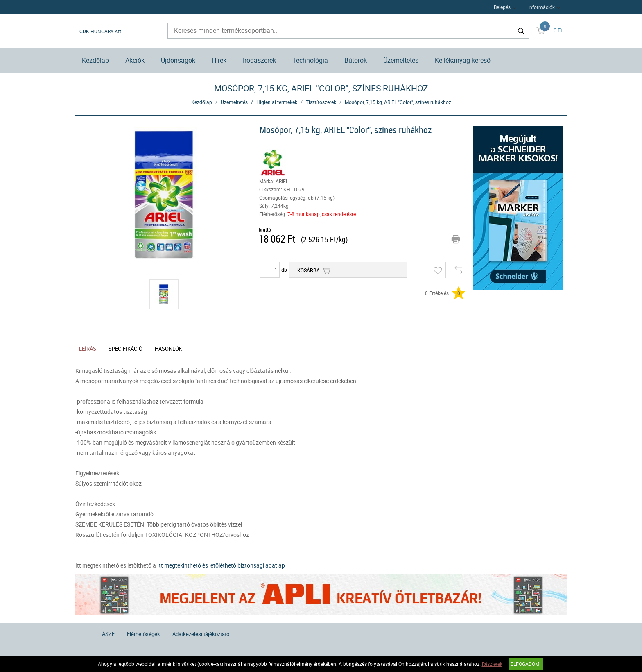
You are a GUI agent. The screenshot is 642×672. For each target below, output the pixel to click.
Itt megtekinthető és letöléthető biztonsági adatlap (221, 565)
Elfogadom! (526, 664)
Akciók (135, 60)
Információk (541, 7)
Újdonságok (178, 60)
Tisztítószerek (321, 102)
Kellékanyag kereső (463, 60)
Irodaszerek (259, 60)
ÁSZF (108, 634)
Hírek (219, 60)
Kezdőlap (95, 60)
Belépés (502, 7)
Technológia (310, 60)
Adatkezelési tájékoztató (201, 634)
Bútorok (356, 60)
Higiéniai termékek (277, 102)
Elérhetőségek (144, 634)
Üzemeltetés (401, 60)
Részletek (492, 664)
